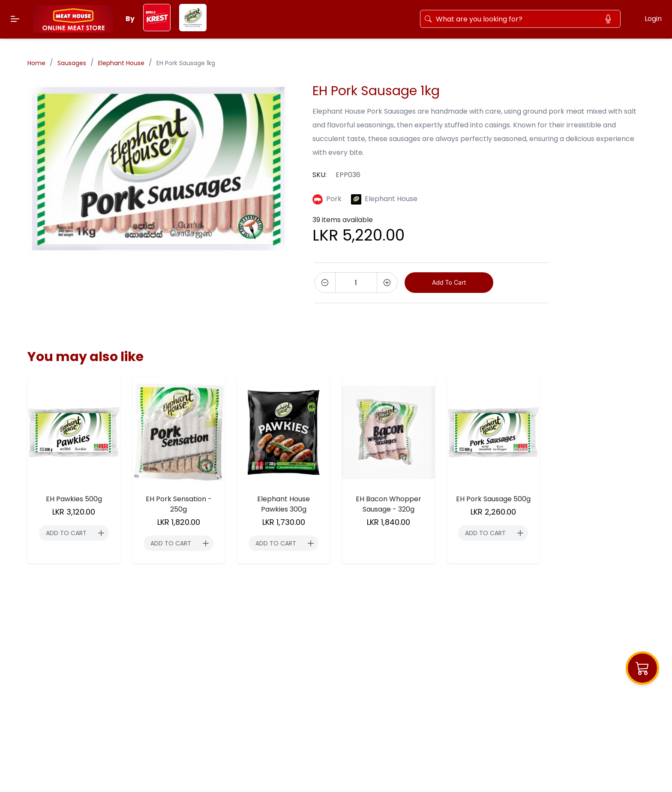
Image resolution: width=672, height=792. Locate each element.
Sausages (72, 63)
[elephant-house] (193, 29)
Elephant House (121, 63)
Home (36, 63)
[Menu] (15, 19)
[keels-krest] (157, 29)
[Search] (516, 19)
